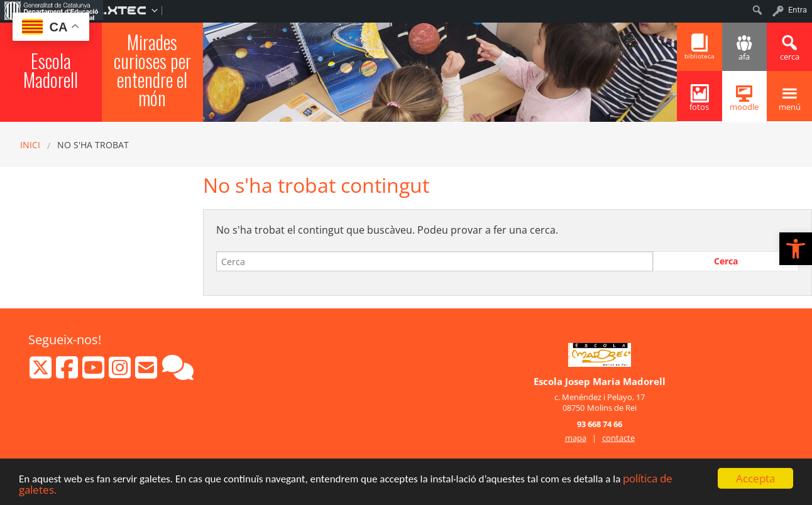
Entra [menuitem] (798, 10)
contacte (618, 438)
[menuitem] (52, 10)
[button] (796, 249)
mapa (576, 438)
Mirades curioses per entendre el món (152, 70)
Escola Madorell (51, 70)
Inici (30, 145)
